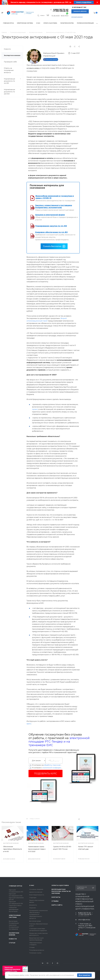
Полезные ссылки (35, 953)
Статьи (12, 943)
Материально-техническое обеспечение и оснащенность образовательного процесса (38, 914)
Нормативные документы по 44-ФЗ (13, 81)
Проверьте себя (10, 62)
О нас (32, 885)
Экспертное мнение (12, 55)
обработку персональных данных (58, 765)
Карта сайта (57, 905)
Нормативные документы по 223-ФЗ (13, 92)
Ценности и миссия (36, 892)
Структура (33, 898)
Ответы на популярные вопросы (9, 70)
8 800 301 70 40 (61, 10)
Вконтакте (43, 963)
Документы (33, 905)
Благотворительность (37, 895)
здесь (29, 724)
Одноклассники (52, 963)
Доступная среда (35, 921)
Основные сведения (36, 889)
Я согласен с (47, 768)
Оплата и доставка (60, 885)
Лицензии (33, 908)
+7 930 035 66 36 (61, 11)
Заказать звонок (80, 11)
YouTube (48, 963)
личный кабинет (77, 17)
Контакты (56, 897)
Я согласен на (47, 765)
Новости (7, 49)
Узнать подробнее (84, 2)
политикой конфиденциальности (57, 768)
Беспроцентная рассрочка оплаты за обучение (61, 891)
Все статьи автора (52, 59)
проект (35, 409)
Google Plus (57, 963)
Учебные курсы (15, 886)
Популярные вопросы (37, 950)
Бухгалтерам (13, 921)
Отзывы (32, 947)
